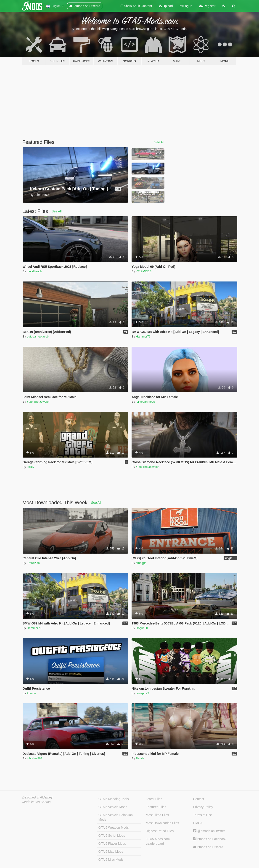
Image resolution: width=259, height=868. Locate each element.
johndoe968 (34, 758)
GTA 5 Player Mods (112, 844)
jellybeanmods (145, 402)
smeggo (141, 563)
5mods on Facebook (210, 839)
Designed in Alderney (38, 797)
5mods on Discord (208, 847)
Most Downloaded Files (162, 823)
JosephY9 (143, 693)
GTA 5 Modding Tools (114, 799)
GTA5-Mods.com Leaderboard (158, 841)
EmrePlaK (33, 563)
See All (159, 142)
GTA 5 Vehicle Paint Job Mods (116, 817)
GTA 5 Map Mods (111, 852)
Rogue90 (142, 628)
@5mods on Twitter (209, 831)
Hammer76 (143, 336)
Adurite (31, 693)
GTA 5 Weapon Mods (114, 828)
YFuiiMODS (144, 271)
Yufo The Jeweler (38, 402)
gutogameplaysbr (38, 336)
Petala (140, 758)
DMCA (198, 823)
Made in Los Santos (37, 802)
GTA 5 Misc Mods (111, 860)
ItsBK (30, 467)
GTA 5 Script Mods (112, 836)
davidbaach (34, 271)
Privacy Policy (203, 807)
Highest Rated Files (160, 831)
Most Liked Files (157, 815)
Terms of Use (202, 815)
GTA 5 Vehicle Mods (113, 807)
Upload (166, 6)
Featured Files (156, 807)
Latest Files (154, 799)
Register (207, 6)
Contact (198, 799)
